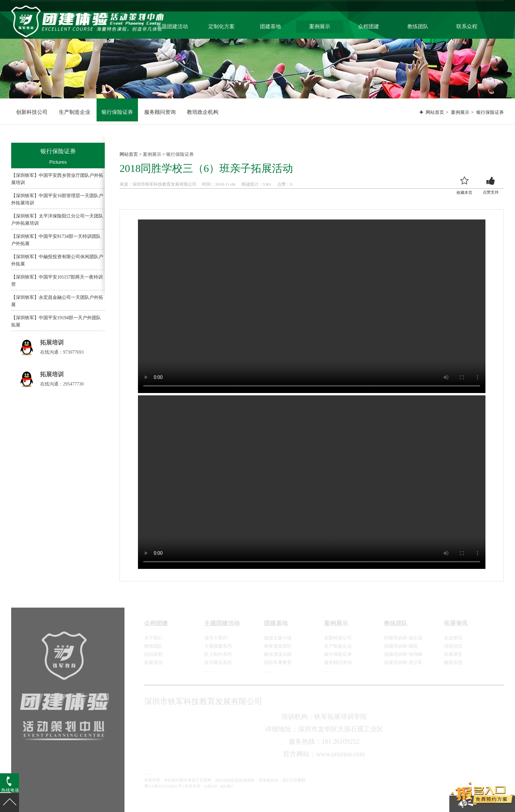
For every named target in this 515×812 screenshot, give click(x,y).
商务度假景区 (278, 646)
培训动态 (453, 646)
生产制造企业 (75, 112)
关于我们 (153, 638)
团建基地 (288, 26)
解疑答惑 (453, 663)
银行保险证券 (117, 112)
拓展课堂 (453, 654)
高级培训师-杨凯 (401, 646)
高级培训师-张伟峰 (403, 654)
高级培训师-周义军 (403, 663)
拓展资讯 (153, 663)
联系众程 (480, 26)
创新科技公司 (32, 112)
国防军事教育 (278, 663)
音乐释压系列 (218, 663)
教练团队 (432, 26)
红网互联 (211, 786)
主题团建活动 (193, 26)
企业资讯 (453, 638)
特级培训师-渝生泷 (403, 638)
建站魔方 (227, 786)
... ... (208, 671)
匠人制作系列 (218, 654)
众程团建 (384, 26)
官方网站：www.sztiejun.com (324, 754)
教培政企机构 (203, 112)
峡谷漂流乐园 (278, 654)
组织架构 (153, 654)
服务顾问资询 (160, 112)
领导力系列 (216, 638)
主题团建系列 (218, 646)
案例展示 (336, 26)
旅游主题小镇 (278, 638)
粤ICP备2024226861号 (163, 786)
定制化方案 (241, 26)
